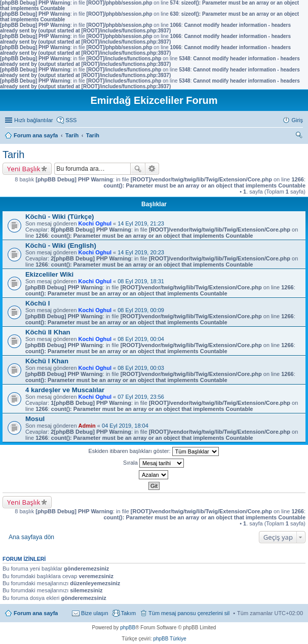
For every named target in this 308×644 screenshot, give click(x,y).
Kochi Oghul (95, 223)
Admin (87, 426)
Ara (138, 169)
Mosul (35, 419)
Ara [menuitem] (300, 136)
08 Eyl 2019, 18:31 (141, 281)
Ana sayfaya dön (31, 537)
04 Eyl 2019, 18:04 (125, 426)
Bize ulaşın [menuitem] (95, 613)
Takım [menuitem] (128, 613)
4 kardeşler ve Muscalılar (65, 390)
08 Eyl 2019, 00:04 (141, 339)
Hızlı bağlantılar (33, 120)
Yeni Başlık (24, 169)
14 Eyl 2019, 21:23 (141, 223)
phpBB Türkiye (169, 639)
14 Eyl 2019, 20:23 (141, 252)
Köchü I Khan (47, 361)
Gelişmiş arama (152, 169)
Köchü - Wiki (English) (61, 245)
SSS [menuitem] (71, 120)
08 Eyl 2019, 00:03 (141, 368)
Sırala (153, 463)
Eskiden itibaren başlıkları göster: (153, 451)
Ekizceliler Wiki (49, 274)
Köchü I (37, 303)
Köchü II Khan (48, 332)
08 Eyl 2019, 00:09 (141, 310)
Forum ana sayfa (36, 613)
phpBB (128, 628)
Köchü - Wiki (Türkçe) (60, 217)
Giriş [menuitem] (297, 120)
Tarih (13, 155)
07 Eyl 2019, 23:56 (141, 397)
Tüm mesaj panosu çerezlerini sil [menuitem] (189, 613)
